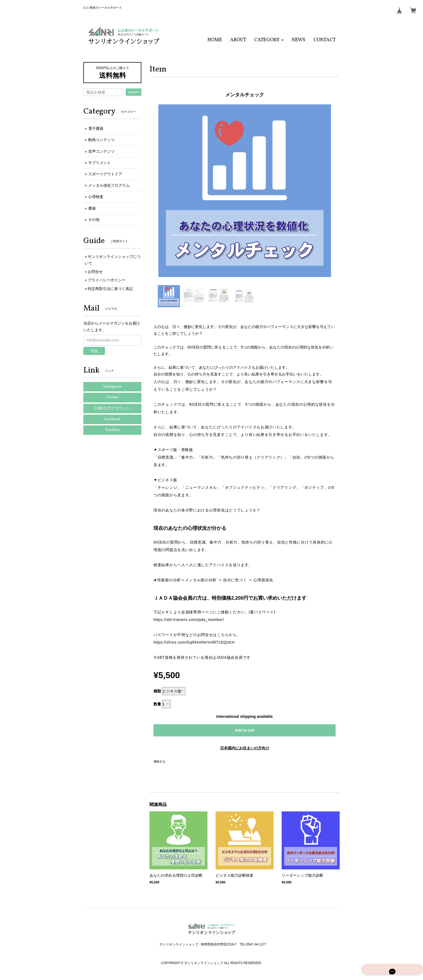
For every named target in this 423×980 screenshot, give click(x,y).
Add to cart (245, 730)
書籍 (92, 208)
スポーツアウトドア (105, 174)
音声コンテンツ (101, 151)
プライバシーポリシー (107, 280)
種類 (157, 691)
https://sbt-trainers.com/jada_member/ (189, 620)
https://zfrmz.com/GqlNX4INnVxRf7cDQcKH (194, 642)
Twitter (112, 397)
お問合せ (95, 272)
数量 (157, 704)
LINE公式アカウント (112, 409)
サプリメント (100, 163)
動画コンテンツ (101, 140)
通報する (159, 762)
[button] (269, 40)
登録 (94, 351)
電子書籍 (96, 128)
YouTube (112, 430)
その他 (94, 220)
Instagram (112, 387)
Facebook (112, 419)
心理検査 (96, 197)
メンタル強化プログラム (109, 185)
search (134, 92)
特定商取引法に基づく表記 (110, 289)
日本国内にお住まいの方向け (245, 748)
